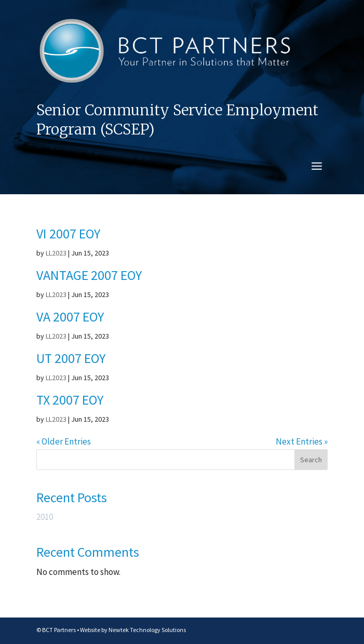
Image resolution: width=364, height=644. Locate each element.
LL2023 (56, 253)
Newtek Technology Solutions (147, 630)
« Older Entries (64, 441)
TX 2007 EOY (70, 400)
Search (311, 460)
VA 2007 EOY (70, 317)
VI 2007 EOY (68, 233)
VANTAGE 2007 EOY (89, 275)
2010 (45, 517)
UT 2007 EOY (71, 358)
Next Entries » (302, 441)
